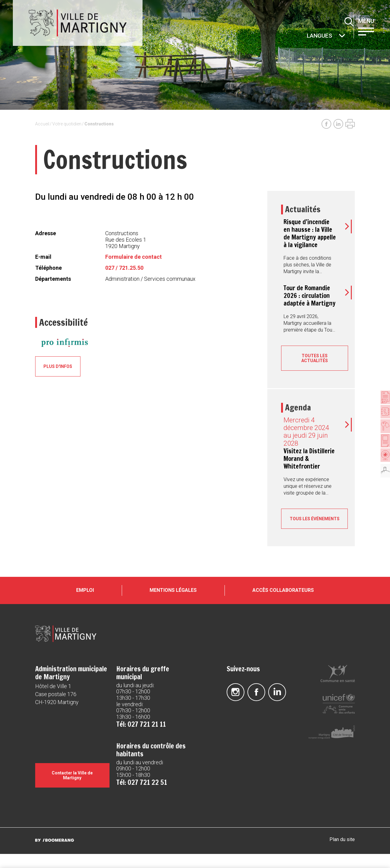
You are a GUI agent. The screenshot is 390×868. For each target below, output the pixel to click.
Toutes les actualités (315, 358)
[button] (371, 31)
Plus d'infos (60, 366)
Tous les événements (315, 521)
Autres (307, 36)
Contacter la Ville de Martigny (72, 789)
